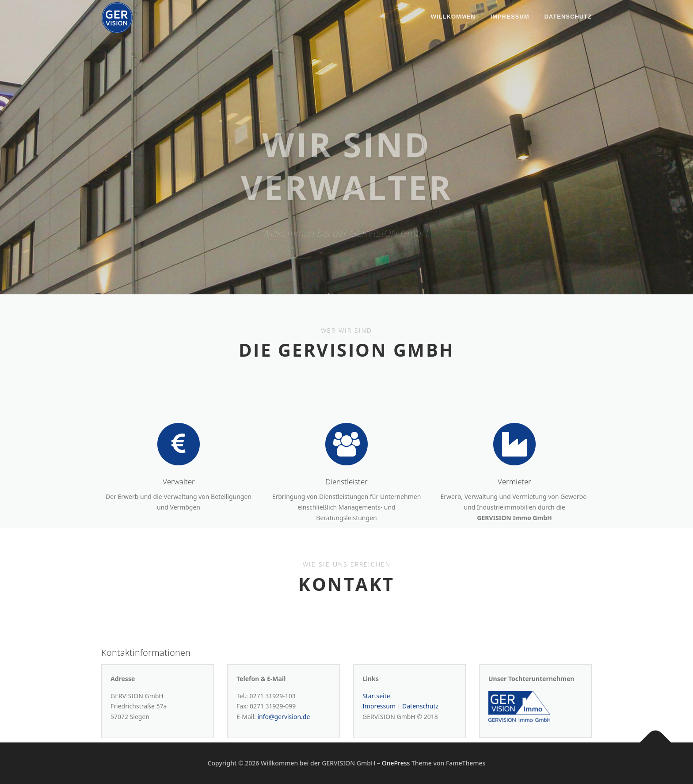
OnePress (396, 763)
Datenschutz (568, 17)
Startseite (376, 713)
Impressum (510, 17)
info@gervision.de (284, 734)
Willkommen (453, 17)
